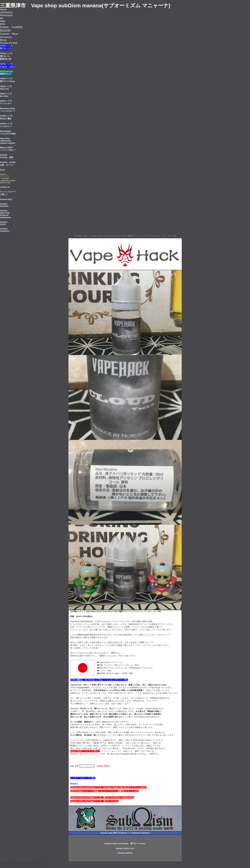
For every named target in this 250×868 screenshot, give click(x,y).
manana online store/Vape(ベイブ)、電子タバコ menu (94, 801)
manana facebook (4, 205)
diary (3, 21)
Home (3, 9)
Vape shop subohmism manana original (7, 141)
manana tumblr (4, 223)
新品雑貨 (5, 30)
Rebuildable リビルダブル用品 (8, 132)
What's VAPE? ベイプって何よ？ (8, 149)
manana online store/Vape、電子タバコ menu (125, 844)
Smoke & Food (9, 43)
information (6, 15)
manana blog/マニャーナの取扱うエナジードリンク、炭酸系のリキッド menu (105, 791)
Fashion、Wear (9, 34)
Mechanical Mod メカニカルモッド (8, 110)
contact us (5, 187)
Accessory (6, 37)
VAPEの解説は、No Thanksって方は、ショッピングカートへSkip (99, 680)
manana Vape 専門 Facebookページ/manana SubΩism (125, 833)
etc (2, 18)
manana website (125, 853)
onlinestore (6, 12)
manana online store (125, 848)
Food (2, 170)
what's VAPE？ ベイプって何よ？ (85, 751)
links (3, 24)
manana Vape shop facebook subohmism (5, 214)
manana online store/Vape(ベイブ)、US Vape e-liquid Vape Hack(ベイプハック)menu (108, 787)
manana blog (6, 199)
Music (3, 40)
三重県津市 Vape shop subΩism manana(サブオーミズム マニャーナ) (85, 5)
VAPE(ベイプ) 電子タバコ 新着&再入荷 (6, 56)
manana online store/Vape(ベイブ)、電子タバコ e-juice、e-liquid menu (102, 798)
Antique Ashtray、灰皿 (7, 156)
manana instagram (5, 230)
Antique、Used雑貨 (11, 27)
